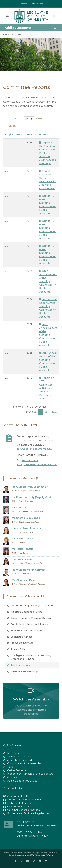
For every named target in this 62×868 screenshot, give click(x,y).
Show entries (30, 119)
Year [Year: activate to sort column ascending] (29, 135)
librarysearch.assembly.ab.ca (34, 449)
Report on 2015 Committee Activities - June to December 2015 (47, 388)
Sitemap (50, 855)
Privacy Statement (16, 855)
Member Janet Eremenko (27, 528)
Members (13, 753)
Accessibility (29, 855)
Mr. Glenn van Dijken (24, 580)
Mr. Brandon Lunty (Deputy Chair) (32, 497)
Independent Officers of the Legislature (30, 774)
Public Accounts (17, 28)
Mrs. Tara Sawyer (22, 559)
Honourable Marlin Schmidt (29, 570)
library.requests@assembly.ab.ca (37, 464)
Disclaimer (53, 853)
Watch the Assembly (19, 757)
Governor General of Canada (23, 810)
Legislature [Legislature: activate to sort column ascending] (12, 135)
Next (54, 412)
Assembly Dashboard (20, 760)
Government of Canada (21, 807)
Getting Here (37, 4)
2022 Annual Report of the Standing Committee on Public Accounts (48, 281)
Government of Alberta (21, 796)
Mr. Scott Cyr (20, 508)
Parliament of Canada (20, 803)
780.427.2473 (30, 460)
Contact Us (25, 822)
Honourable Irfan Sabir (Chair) (30, 487)
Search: (32, 126)
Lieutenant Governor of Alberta (25, 800)
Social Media (41, 855)
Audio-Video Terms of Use (22, 781)
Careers (23, 4)
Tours (10, 767)
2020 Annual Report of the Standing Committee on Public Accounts (48, 335)
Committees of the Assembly (24, 763)
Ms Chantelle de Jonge (26, 518)
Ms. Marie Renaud (23, 549)
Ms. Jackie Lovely (22, 539)
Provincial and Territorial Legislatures (28, 813)
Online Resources (17, 770)
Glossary (12, 777)
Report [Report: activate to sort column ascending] (44, 135)
